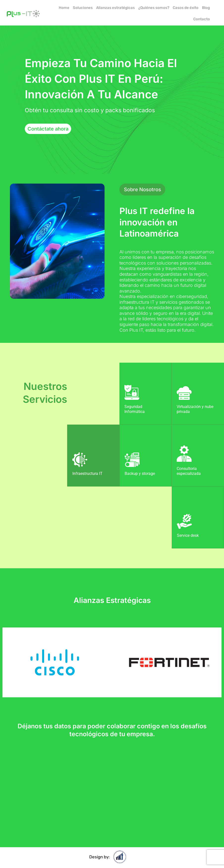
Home (64, 8)
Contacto (202, 19)
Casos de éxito (186, 8)
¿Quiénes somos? (154, 8)
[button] (142, 190)
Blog (206, 8)
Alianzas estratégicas (115, 8)
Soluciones (83, 8)
